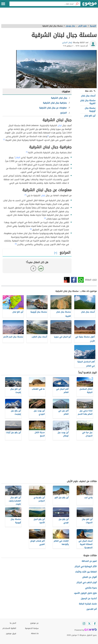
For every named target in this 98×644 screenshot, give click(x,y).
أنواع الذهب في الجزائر (87, 582)
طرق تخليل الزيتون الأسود (85, 593)
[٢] (4, 139)
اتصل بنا (13, 623)
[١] (48, 136)
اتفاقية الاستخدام (9, 628)
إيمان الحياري (67, 42)
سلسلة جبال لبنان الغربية (88, 102)
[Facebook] (95, 624)
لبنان (60, 125)
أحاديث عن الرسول (89, 598)
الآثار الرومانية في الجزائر (86, 566)
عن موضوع (34, 623)
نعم (41, 268)
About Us (35, 634)
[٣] (26, 195)
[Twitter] (89, 624)
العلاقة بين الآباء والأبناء (86, 572)
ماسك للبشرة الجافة (88, 604)
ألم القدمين (92, 609)
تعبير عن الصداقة (89, 561)
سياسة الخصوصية (32, 628)
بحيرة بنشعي (91, 588)
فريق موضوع (11, 634)
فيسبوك (74, 280)
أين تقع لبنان (90, 116)
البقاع (18, 157)
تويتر (67, 280)
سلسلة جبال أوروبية (90, 109)
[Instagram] (84, 624)
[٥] (31, 229)
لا (33, 268)
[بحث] (77, 4)
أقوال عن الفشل (89, 577)
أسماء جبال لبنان (88, 96)
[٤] (45, 218)
